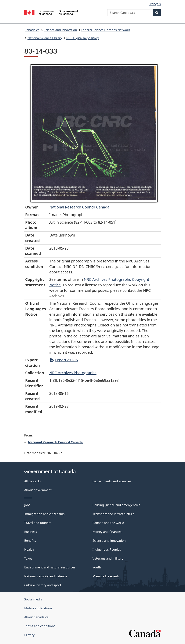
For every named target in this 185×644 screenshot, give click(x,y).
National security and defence (46, 576)
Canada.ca (32, 30)
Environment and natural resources (50, 567)
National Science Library (45, 38)
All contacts (33, 481)
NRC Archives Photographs (73, 373)
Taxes (28, 558)
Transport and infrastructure (113, 514)
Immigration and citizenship (44, 514)
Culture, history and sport (43, 585)
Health (29, 550)
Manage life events (106, 576)
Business (31, 532)
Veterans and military (108, 558)
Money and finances (107, 532)
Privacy (29, 635)
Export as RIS (64, 360)
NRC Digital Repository (83, 38)
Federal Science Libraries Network (106, 30)
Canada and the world (108, 523)
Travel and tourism (38, 523)
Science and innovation (60, 30)
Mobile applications (38, 608)
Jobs (27, 505)
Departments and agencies (112, 481)
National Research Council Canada (79, 207)
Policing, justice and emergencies (116, 505)
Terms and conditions (40, 626)
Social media (33, 599)
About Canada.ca (36, 617)
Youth (97, 567)
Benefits (30, 541)
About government (38, 490)
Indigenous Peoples (107, 550)
